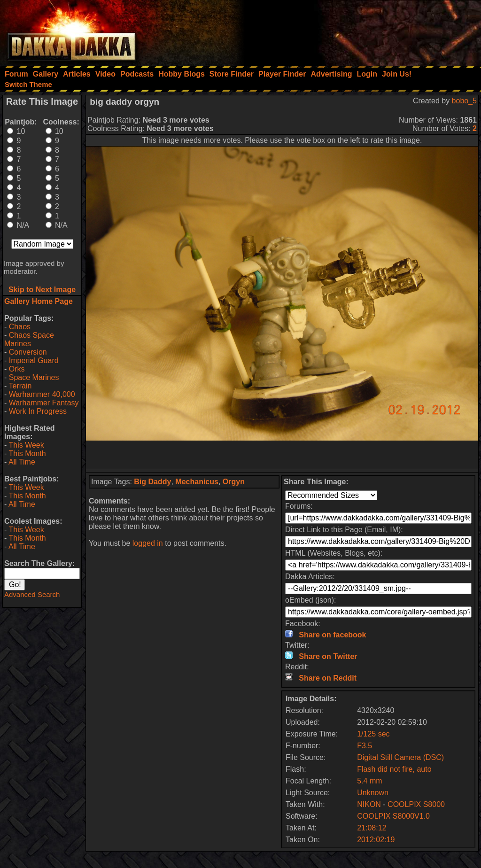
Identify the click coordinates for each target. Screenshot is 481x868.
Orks (17, 369)
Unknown (373, 793)
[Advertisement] (355, 31)
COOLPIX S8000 (416, 804)
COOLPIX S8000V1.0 (393, 816)
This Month (27, 453)
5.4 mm (369, 781)
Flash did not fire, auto (394, 769)
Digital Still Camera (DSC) (400, 757)
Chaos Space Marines (29, 339)
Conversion (28, 352)
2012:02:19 (376, 840)
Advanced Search (32, 594)
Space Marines (34, 377)
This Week (26, 445)
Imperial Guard (34, 360)
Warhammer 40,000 (42, 394)
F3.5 (365, 746)
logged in (148, 543)
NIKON (369, 804)
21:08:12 (372, 828)
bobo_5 (464, 101)
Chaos (20, 327)
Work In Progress (38, 411)
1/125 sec (373, 734)
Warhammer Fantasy (44, 403)
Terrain (20, 386)
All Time (22, 462)
